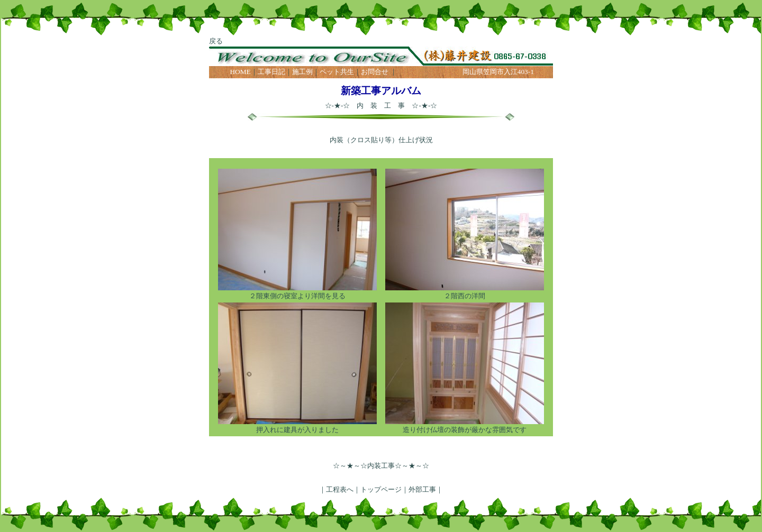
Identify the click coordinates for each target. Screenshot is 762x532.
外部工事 (422, 489)
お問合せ (375, 72)
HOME (240, 72)
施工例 (302, 72)
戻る (216, 41)
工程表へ (340, 489)
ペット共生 (337, 72)
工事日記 (271, 72)
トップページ (381, 489)
